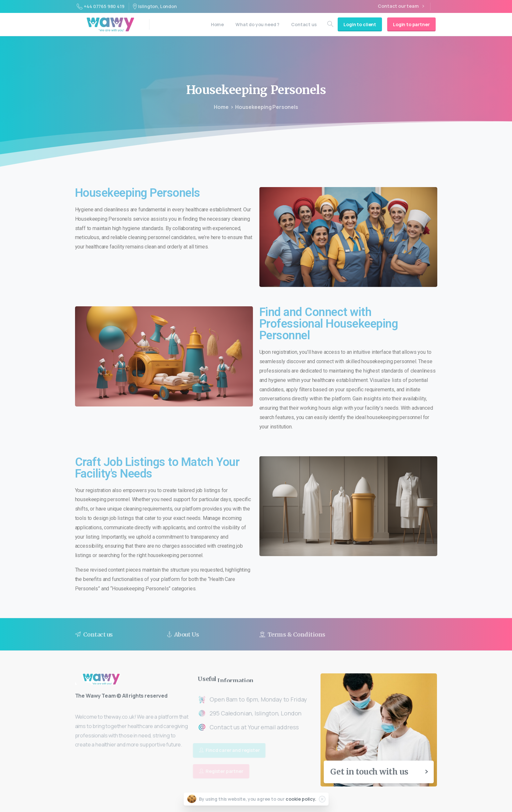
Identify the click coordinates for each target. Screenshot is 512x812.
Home (221, 107)
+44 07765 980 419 (101, 6)
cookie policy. (301, 799)
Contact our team (401, 6)
